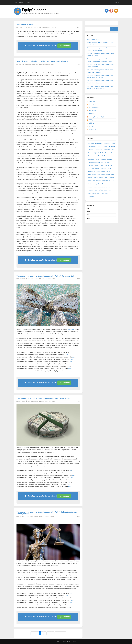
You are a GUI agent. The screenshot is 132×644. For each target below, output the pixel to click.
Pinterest (97, 169)
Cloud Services (92, 147)
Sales (106, 178)
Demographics (107, 150)
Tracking (100, 190)
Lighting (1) (92, 120)
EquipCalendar (34, 10)
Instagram (103, 159)
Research (96, 178)
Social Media (102, 184)
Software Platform (92, 187)
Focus (95, 156)
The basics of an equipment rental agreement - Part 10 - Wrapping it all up (47, 276)
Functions (106, 156)
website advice (104, 193)
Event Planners (106, 153)
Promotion (91, 172)
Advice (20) (92, 101)
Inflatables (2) (93, 114)
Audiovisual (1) (93, 104)
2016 (89, 215)
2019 (89, 218)
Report (113, 175)
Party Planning (108, 166)
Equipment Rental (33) (95, 107)
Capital (113, 144)
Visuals (94, 193)
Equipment (97, 153)
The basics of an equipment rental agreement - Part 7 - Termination (101, 65)
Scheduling (111, 178)
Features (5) (92, 111)
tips (96, 190)
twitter (89, 193)
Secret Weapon (106, 181)
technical (108, 187)
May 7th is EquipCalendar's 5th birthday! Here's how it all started (43, 61)
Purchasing (97, 172)
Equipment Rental (46, 27)
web (98, 193)
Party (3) (91, 126)
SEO (112, 181)
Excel (113, 153)
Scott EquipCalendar (33, 27)
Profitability (104, 169)
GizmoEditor (91, 159)
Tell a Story (91, 190)
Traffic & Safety (108, 190)
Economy (90, 153)
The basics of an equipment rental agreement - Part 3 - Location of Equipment (101, 87)
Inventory (110, 159)
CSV (102, 147)
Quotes (103, 172)
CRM (98, 147)
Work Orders (91, 196)
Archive (21, 2)
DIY (113, 150)
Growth (97, 159)
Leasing (97, 166)
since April (71, 329)
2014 (89, 209)
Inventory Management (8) (96, 117)
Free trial (100, 156)
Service (90, 184)
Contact (27, 2)
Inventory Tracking (106, 163)
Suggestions (102, 187)
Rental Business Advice (94, 175)
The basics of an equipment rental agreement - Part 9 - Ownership (43, 398)
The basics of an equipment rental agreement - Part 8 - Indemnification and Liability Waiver (47, 513)
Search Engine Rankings (94, 181)
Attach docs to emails (25, 24)
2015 (89, 212)
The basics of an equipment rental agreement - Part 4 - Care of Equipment (101, 82)
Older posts (61, 633)
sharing (95, 184)
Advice (43, 279)
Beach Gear (91, 144)
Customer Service (110, 146)
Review (101, 178)
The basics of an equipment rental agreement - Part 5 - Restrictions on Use (101, 76)
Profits (109, 169)
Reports (90, 178)
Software (53, 64)
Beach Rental (99, 144)
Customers (91, 150)
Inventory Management (94, 163)
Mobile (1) (91, 123)
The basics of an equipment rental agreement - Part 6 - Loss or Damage (101, 71)
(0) (78, 27)
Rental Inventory (105, 175)
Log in (117, 2)
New (102, 165)
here (70, 352)
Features (53, 27)
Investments (91, 166)
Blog (16, 2)
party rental (91, 169)
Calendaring (107, 144)
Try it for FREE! (64, 45)
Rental (108, 172)
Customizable (98, 150)
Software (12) (92, 129)
